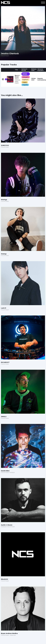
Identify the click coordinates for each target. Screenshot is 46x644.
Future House (25, 74)
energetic (26, 77)
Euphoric (25, 80)
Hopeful (25, 85)
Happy (25, 82)
